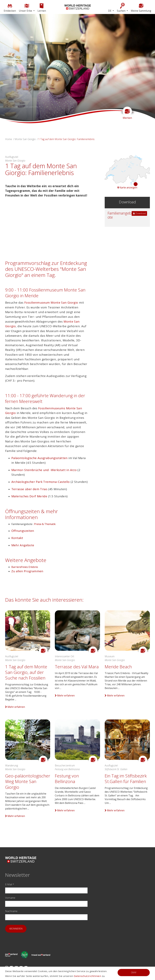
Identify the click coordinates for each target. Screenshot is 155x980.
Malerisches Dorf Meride (29, 496)
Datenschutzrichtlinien (87, 976)
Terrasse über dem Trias (29, 489)
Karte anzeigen (127, 187)
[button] (12, 69)
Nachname (11, 911)
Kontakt (17, 538)
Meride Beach (118, 667)
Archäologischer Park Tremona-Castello (41, 482)
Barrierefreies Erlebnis (25, 567)
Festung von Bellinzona (67, 779)
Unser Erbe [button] (26, 8)
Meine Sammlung (141, 8)
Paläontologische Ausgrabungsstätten (39, 458)
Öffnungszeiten (23, 531)
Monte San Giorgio (25, 139)
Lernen (42, 8)
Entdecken (10, 8)
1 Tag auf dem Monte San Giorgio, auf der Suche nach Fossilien (26, 672)
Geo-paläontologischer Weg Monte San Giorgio (28, 781)
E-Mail (10, 884)
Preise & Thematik (45, 524)
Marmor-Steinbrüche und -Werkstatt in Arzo (44, 470)
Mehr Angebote (23, 545)
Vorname (10, 898)
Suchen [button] (121, 8)
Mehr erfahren (15, 707)
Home (9, 139)
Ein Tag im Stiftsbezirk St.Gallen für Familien (126, 779)
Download (139, 213)
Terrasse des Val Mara (77, 667)
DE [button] (110, 11)
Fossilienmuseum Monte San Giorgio (51, 303)
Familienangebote (119, 215)
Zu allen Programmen (27, 571)
